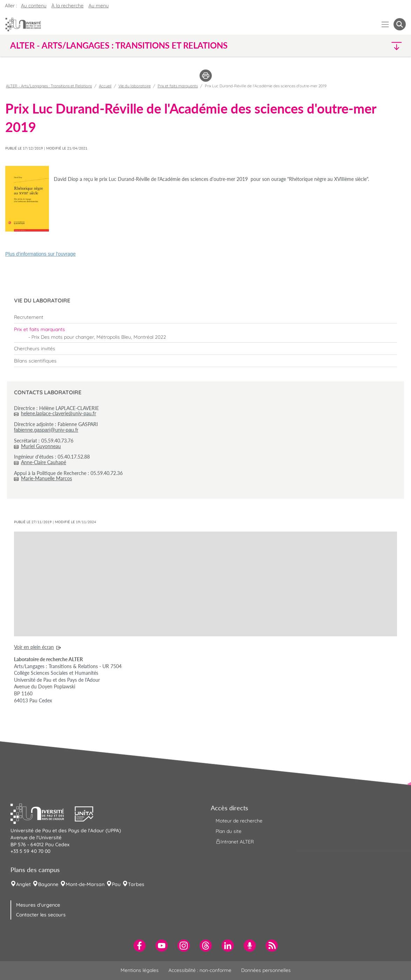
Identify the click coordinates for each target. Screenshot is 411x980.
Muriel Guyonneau (41, 446)
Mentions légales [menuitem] (140, 970)
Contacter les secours (41, 915)
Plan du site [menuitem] (229, 831)
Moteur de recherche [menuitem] (239, 821)
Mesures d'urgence (38, 905)
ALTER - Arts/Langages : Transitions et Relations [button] (119, 45)
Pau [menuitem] (116, 884)
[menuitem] (206, 317)
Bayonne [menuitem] (48, 884)
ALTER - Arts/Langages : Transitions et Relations (49, 86)
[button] (358, 46)
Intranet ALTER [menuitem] (235, 842)
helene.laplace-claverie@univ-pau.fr (59, 413)
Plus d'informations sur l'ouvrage (40, 254)
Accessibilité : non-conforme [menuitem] (200, 970)
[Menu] (385, 24)
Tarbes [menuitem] (136, 884)
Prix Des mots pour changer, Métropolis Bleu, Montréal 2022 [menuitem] (99, 337)
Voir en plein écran (34, 647)
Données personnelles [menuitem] (266, 970)
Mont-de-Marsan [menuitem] (85, 884)
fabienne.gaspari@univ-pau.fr (46, 430)
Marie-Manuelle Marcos (46, 478)
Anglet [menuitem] (23, 884)
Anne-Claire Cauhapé (44, 462)
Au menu (99, 6)
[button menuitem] (400, 24)
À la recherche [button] (67, 6)
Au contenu (34, 6)
